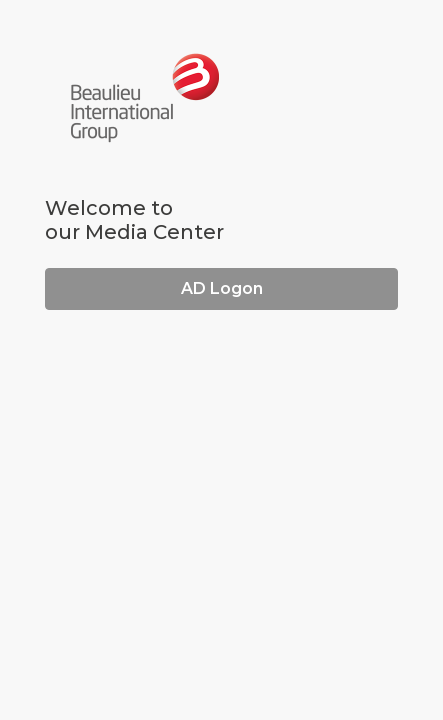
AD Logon (222, 288)
